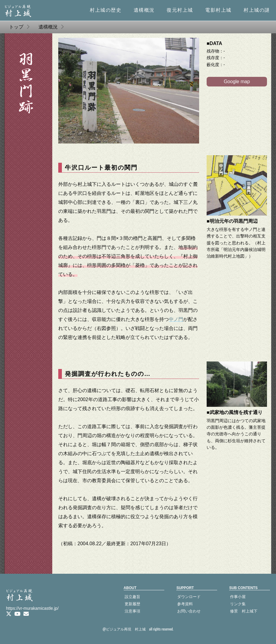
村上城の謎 (257, 10)
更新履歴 (132, 604)
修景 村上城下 (244, 611)
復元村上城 (180, 10)
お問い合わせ (189, 611)
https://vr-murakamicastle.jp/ (32, 608)
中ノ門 (176, 319)
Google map (237, 82)
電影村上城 (218, 10)
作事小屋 (238, 597)
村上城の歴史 (106, 10)
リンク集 (238, 604)
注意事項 (132, 611)
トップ (16, 27)
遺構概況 (144, 10)
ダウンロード (189, 597)
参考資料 (185, 604)
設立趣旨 (132, 597)
